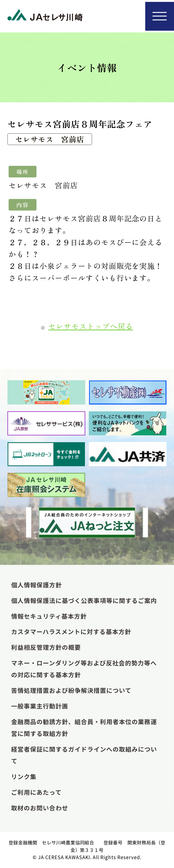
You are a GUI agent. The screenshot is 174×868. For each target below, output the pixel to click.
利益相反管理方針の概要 (46, 647)
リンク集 (24, 776)
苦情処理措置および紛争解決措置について (71, 690)
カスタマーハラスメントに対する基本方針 (71, 631)
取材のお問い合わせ (40, 808)
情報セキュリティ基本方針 (49, 616)
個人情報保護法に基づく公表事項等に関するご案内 (84, 600)
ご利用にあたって (36, 792)
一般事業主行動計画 (40, 706)
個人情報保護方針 (36, 585)
